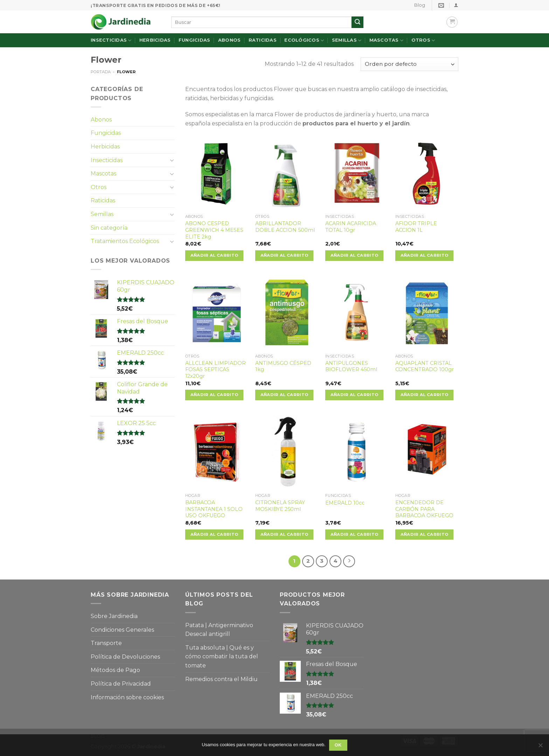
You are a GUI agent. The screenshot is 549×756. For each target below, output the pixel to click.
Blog (420, 5)
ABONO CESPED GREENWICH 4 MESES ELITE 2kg (214, 230)
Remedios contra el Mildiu (221, 679)
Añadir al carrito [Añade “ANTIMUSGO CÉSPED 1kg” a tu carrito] (284, 395)
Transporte (106, 643)
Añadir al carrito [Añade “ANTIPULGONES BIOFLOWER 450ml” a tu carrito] (355, 395)
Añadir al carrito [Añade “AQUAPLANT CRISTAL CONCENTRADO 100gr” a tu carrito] (425, 395)
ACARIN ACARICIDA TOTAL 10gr (351, 227)
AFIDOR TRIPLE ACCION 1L (416, 227)
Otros (423, 40)
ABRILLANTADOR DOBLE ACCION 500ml (285, 227)
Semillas (347, 40)
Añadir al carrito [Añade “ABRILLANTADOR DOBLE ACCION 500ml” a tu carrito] (284, 255)
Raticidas (263, 40)
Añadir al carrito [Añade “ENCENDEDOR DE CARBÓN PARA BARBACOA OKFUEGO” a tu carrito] (425, 534)
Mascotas (387, 40)
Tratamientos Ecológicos (125, 241)
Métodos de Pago (115, 670)
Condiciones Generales (122, 630)
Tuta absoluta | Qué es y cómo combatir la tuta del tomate (222, 657)
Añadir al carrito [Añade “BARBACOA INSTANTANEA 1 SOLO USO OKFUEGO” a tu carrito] (214, 534)
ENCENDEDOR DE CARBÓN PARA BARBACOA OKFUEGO (424, 509)
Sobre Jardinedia (114, 616)
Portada (101, 72)
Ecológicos (304, 40)
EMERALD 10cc (345, 503)
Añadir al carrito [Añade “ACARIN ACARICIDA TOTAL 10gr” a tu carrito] (355, 255)
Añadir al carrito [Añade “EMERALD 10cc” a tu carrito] (355, 534)
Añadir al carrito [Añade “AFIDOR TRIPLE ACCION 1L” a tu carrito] (425, 255)
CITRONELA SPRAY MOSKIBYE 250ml (280, 506)
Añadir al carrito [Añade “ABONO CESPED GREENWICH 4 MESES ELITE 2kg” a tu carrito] (214, 255)
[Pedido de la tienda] (409, 64)
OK (338, 745)
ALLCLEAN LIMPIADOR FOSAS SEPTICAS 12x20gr (216, 370)
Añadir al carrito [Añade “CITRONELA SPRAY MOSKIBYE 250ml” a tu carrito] (284, 534)
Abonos (230, 40)
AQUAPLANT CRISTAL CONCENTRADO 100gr (425, 366)
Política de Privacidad (121, 684)
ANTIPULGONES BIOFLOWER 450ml (351, 366)
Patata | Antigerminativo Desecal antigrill (219, 630)
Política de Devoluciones (125, 657)
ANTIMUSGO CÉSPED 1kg (283, 366)
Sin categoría (109, 228)
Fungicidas (194, 40)
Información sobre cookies (127, 697)
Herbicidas (155, 40)
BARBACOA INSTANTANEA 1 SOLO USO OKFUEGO (214, 509)
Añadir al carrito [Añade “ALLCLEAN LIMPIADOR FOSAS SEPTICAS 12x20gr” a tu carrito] (214, 395)
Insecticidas (111, 40)
